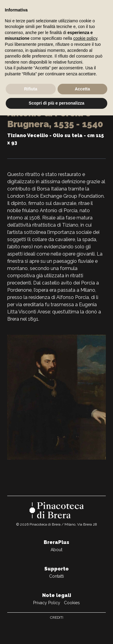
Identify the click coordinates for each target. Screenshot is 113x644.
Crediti (57, 617)
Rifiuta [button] (31, 89)
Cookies (72, 603)
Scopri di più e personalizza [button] (56, 103)
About (56, 550)
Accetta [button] (82, 89)
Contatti (56, 576)
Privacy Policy (47, 603)
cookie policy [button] (85, 38)
